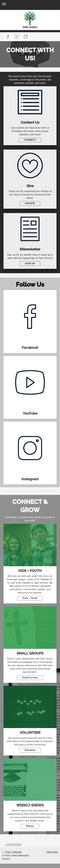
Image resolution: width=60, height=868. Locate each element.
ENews (30, 826)
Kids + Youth (30, 598)
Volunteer (30, 750)
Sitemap (17, 852)
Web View (52, 852)
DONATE (30, 203)
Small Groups (30, 677)
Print (7, 852)
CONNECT (30, 140)
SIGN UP (30, 263)
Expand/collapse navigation (30, 4)
